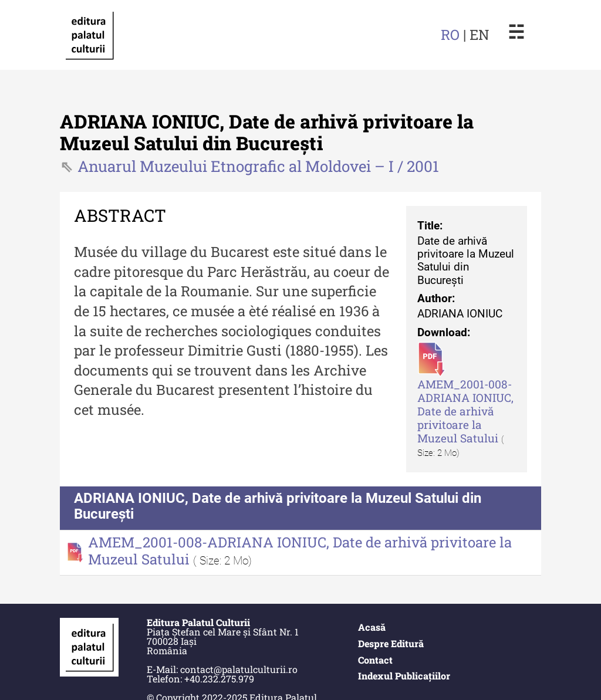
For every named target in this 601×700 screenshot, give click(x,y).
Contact (375, 660)
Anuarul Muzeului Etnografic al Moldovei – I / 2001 (258, 166)
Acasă (372, 627)
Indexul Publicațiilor (404, 676)
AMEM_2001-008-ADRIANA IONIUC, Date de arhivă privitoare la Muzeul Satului (465, 411)
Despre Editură (391, 643)
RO (450, 35)
